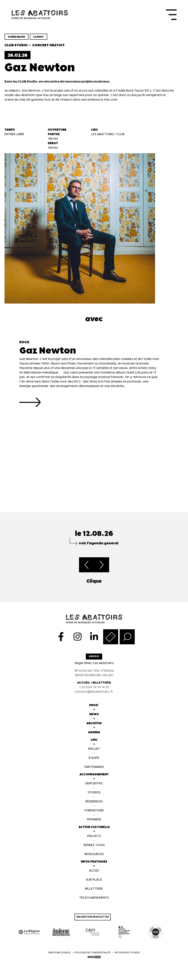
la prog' (39, 38)
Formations (94, 811)
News (94, 715)
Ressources (94, 855)
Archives (94, 724)
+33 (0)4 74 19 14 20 (94, 688)
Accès (94, 871)
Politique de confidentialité (92, 953)
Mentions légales (59, 953)
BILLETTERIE (102, 684)
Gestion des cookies (127, 953)
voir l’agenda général (99, 544)
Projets (94, 837)
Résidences (94, 802)
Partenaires (94, 768)
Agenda (94, 733)
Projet (94, 750)
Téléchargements (94, 899)
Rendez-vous (94, 846)
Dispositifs (94, 784)
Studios (94, 793)
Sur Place (94, 880)
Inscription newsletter (93, 918)
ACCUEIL (84, 684)
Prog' (94, 706)
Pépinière (94, 820)
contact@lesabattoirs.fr (94, 693)
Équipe (94, 759)
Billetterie (94, 889)
